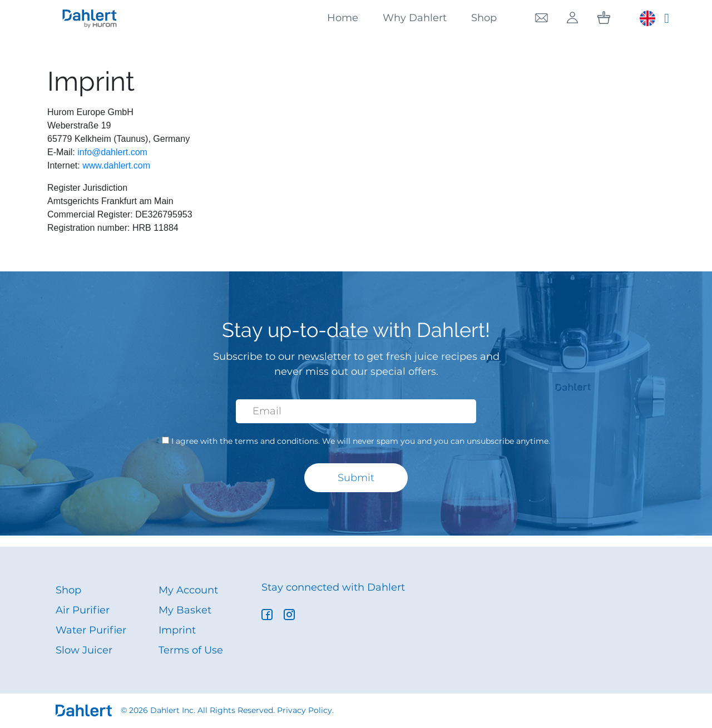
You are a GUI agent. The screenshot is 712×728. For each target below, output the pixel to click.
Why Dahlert (415, 18)
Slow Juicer (84, 650)
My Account (188, 590)
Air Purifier (83, 610)
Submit (356, 478)
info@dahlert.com (112, 152)
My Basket (185, 610)
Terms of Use (191, 650)
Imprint (177, 630)
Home (343, 18)
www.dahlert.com (116, 165)
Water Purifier (91, 630)
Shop (484, 18)
